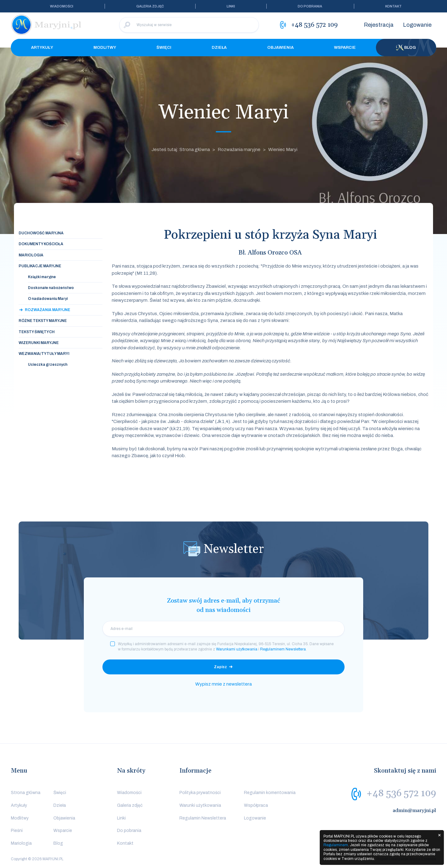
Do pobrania (310, 6)
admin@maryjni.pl (414, 811)
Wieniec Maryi (283, 149)
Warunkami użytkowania (237, 649)
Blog (406, 48)
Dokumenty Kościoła (41, 244)
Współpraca (256, 805)
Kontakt (393, 6)
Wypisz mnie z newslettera (223, 684)
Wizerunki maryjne (39, 343)
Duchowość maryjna (41, 233)
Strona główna (26, 793)
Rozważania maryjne (239, 149)
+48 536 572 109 (401, 793)
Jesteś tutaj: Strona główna (181, 149)
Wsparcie (345, 48)
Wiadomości (62, 6)
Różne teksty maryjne (43, 321)
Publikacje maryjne (40, 266)
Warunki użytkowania (200, 805)
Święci (164, 48)
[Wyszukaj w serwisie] (189, 25)
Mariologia (31, 255)
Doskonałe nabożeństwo (51, 288)
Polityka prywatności (200, 793)
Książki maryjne (42, 277)
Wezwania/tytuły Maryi (44, 354)
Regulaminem (336, 845)
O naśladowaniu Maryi (48, 299)
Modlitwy (105, 48)
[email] (223, 629)
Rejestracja (379, 25)
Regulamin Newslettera (203, 818)
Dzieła (219, 48)
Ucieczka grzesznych (48, 365)
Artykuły (42, 48)
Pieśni (17, 831)
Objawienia (280, 48)
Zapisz (220, 667)
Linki (231, 6)
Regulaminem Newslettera (283, 649)
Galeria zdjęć (150, 6)
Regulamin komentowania (270, 793)
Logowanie (417, 25)
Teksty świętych (37, 332)
